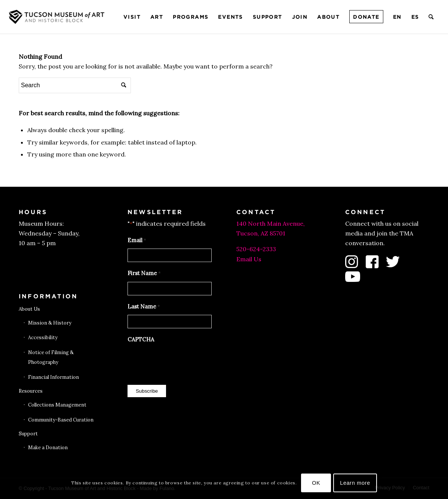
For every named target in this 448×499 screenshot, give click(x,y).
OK (316, 483)
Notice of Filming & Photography (51, 357)
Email (137, 241)
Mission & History (50, 323)
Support (28, 434)
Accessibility (43, 337)
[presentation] (184, 362)
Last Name (144, 307)
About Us (29, 309)
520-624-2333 (256, 249)
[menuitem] (132, 17)
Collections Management (57, 405)
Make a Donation (48, 448)
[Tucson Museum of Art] (58, 17)
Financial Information (53, 377)
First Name (144, 274)
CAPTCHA (141, 339)
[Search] (431, 17)
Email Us (249, 259)
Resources (31, 391)
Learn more (355, 483)
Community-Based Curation (61, 420)
